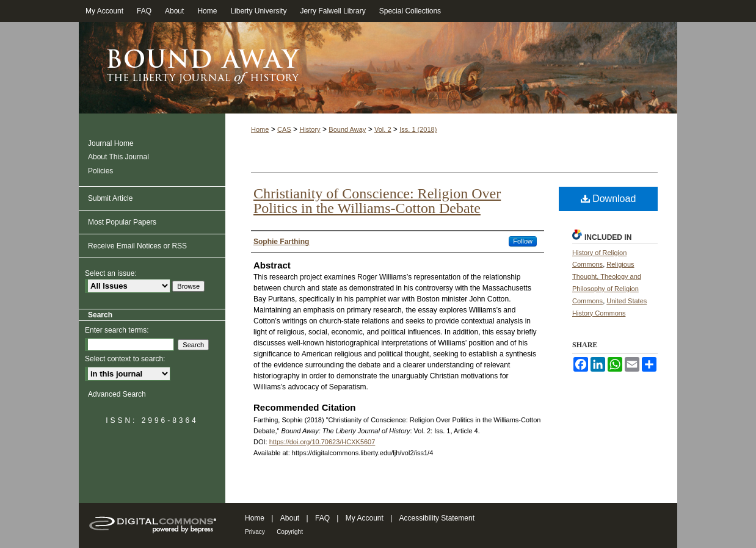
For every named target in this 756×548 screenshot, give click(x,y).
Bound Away (347, 129)
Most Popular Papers (122, 222)
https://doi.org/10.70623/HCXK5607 (322, 442)
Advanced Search (117, 394)
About (290, 518)
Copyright (290, 532)
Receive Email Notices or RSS (137, 246)
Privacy (255, 532)
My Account (365, 518)
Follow (523, 241)
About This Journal (118, 157)
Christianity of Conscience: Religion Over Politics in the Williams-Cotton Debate (377, 201)
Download (609, 199)
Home (260, 129)
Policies (100, 171)
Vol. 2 (383, 129)
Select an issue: (111, 273)
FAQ (322, 518)
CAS (284, 129)
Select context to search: (125, 359)
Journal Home (111, 143)
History (310, 129)
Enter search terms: (117, 330)
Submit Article (110, 198)
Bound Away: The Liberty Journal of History (378, 68)
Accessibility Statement (437, 518)
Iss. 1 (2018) (418, 129)
